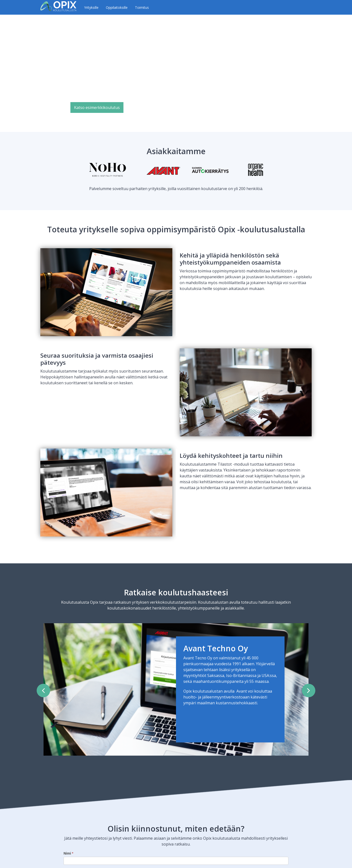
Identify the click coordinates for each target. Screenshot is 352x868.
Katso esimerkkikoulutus (97, 107)
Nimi (68, 853)
